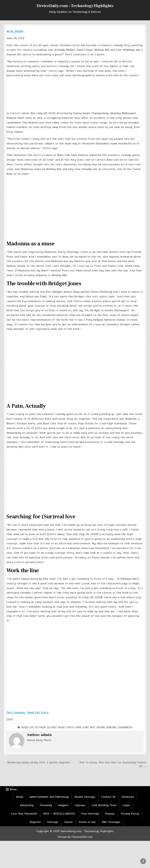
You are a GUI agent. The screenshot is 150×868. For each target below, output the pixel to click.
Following (46, 805)
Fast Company (16, 712)
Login (126, 805)
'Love (31, 727)
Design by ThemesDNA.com (75, 837)
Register (35, 822)
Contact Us (108, 797)
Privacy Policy (130, 814)
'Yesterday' (40, 727)
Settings (53, 822)
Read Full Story (38, 712)
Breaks (62, 727)
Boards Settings (85, 797)
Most (93, 727)
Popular (110, 814)
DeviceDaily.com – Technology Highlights (75, 6)
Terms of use (87, 822)
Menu (13, 789)
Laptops (80, 805)
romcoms (111, 727)
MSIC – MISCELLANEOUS (59, 814)
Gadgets (63, 805)
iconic (86, 727)
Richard (101, 727)
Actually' (52, 727)
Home (20, 797)
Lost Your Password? (24, 814)
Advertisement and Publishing (49, 797)
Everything (27, 805)
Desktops (128, 797)
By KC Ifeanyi (15, 31)
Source (68, 822)
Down (78, 727)
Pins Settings (90, 814)
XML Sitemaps (111, 822)
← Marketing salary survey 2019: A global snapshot (37, 763)
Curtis (70, 727)
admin (46, 735)
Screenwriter (125, 727)
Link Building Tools (104, 805)
